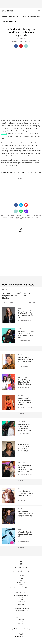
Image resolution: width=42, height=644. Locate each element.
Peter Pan (4, 165)
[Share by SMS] (26, 211)
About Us (21, 579)
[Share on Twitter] (21, 205)
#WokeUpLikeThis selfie (9, 156)
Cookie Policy (21, 601)
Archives (21, 605)
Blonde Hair (26, 217)
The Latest (35, 217)
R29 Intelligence (21, 586)
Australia (21, 623)
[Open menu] (39, 10)
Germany (21, 620)
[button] (21, 46)
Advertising (21, 583)
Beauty (18, 217)
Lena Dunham (15, 136)
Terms (21, 597)
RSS (21, 607)
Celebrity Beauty (9, 217)
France (21, 622)
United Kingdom (21, 618)
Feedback (21, 584)
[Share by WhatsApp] (21, 211)
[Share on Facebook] (16, 46)
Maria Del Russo (21, 39)
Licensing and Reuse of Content (21, 588)
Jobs (21, 581)
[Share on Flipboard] (26, 205)
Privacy (21, 599)
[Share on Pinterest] (21, 46)
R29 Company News (21, 596)
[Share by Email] (26, 46)
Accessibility (21, 603)
